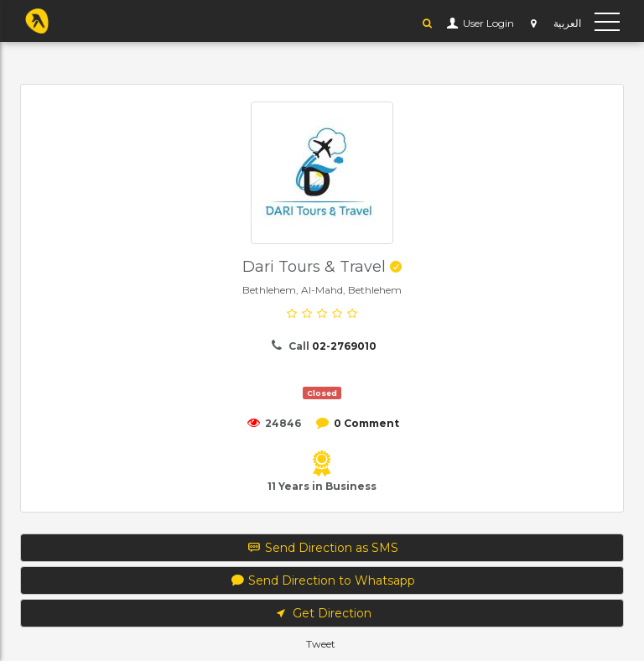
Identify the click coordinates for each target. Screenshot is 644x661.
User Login (487, 23)
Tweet (321, 644)
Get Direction (322, 613)
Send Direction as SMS (322, 548)
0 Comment (366, 423)
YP (37, 21)
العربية (567, 23)
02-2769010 (344, 346)
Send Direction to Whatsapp (322, 580)
